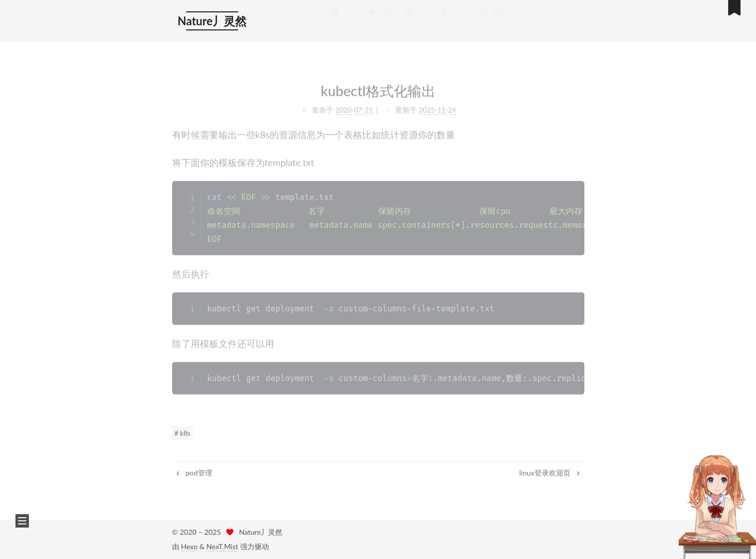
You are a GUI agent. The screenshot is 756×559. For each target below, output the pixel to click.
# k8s (183, 433)
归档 (417, 15)
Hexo (189, 546)
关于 (453, 15)
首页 (345, 15)
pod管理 (194, 473)
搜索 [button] (492, 15)
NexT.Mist (222, 546)
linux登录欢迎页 (551, 473)
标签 (381, 15)
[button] (22, 521)
